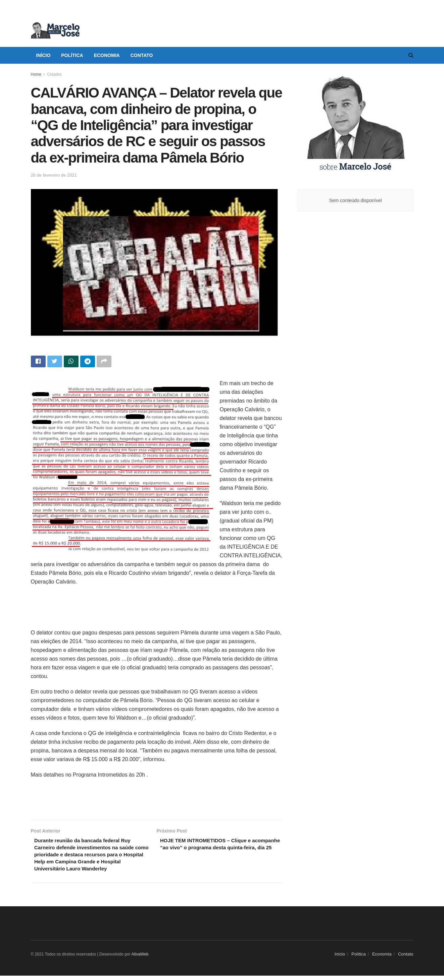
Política (72, 55)
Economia (107, 55)
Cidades (54, 74)
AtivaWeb (140, 958)
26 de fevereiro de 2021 (54, 175)
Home (36, 74)
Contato (142, 55)
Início (43, 55)
